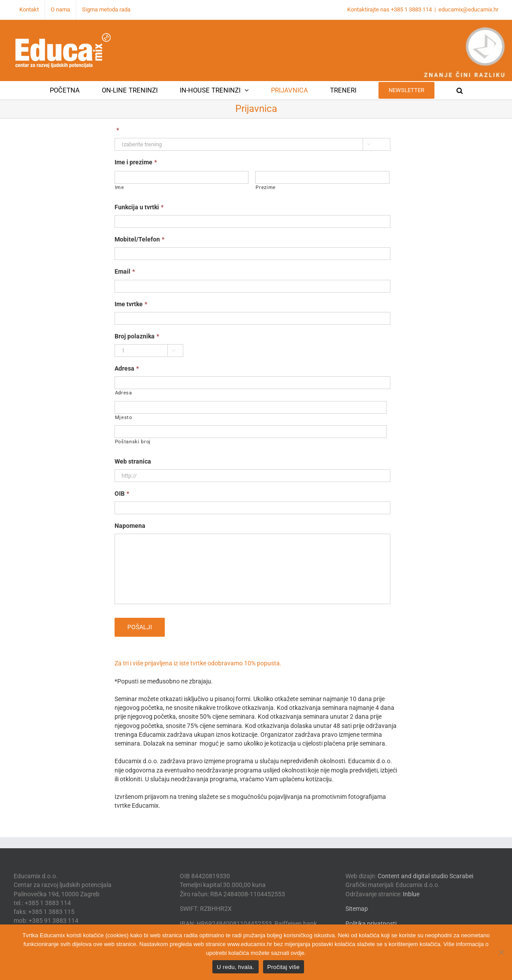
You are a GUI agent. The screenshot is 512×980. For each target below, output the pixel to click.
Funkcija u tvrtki (139, 207)
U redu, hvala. (235, 967)
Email (125, 271)
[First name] (182, 177)
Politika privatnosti (371, 924)
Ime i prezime (136, 162)
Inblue (411, 894)
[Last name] (322, 177)
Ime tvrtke (131, 304)
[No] (501, 952)
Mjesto (124, 418)
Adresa (127, 368)
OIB (122, 494)
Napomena (130, 526)
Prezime (266, 187)
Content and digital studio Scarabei (425, 876)
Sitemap (357, 909)
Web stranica (133, 461)
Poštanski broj (133, 442)
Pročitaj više (284, 967)
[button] (460, 90)
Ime (120, 187)
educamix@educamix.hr (468, 9)
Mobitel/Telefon (139, 239)
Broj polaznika (137, 336)
